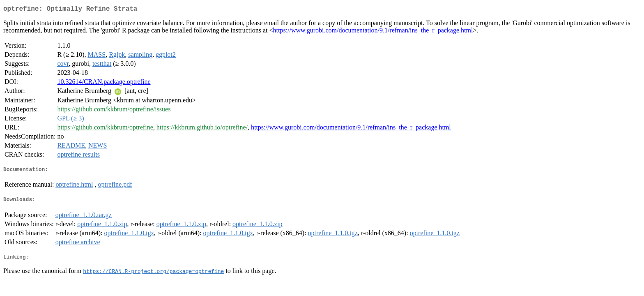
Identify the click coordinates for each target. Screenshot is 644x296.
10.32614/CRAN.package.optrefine (104, 83)
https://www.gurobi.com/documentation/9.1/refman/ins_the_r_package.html (373, 32)
